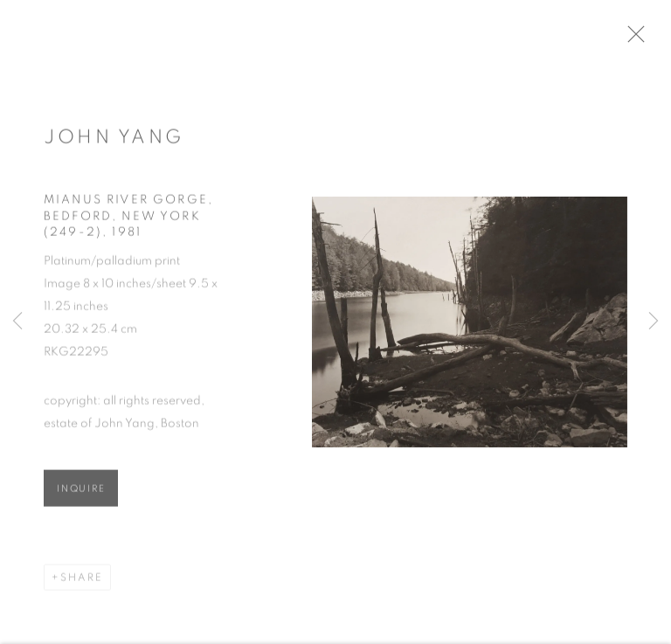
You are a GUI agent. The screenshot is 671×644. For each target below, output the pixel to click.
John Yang (114, 142)
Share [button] (82, 583)
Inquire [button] (81, 494)
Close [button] (647, 39)
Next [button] (654, 322)
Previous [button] (17, 322)
